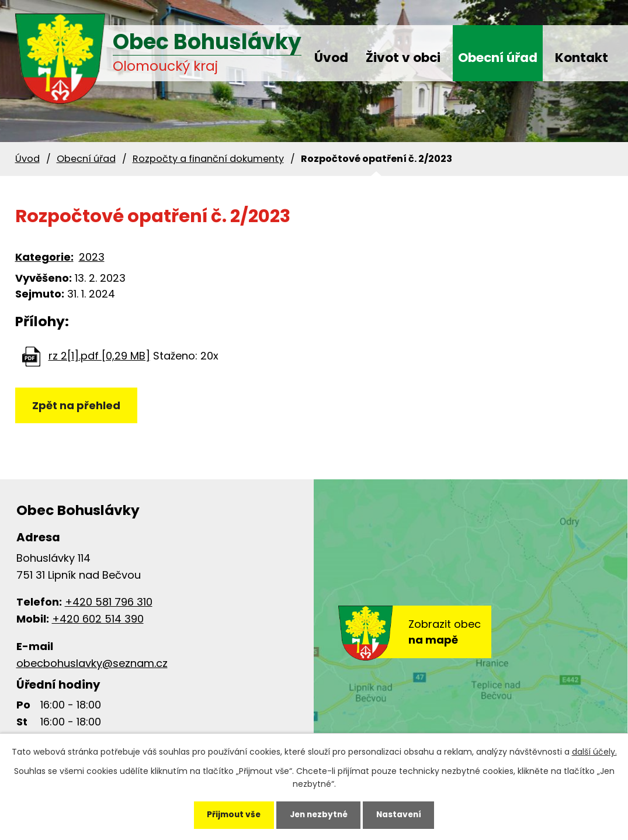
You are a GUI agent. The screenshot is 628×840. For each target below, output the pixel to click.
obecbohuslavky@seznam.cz (92, 663)
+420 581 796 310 (109, 602)
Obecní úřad (498, 58)
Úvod (331, 58)
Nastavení (403, 814)
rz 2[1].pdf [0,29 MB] (99, 356)
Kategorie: (44, 257)
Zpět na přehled (77, 406)
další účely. (594, 751)
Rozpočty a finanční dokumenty (208, 159)
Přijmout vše (230, 814)
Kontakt (582, 58)
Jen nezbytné (319, 814)
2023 (92, 257)
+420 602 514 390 (98, 619)
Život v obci (403, 58)
